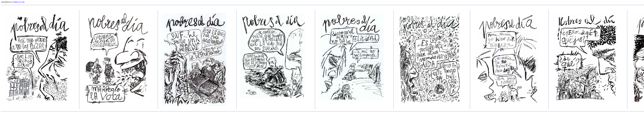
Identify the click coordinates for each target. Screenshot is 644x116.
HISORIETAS (6, 2)
